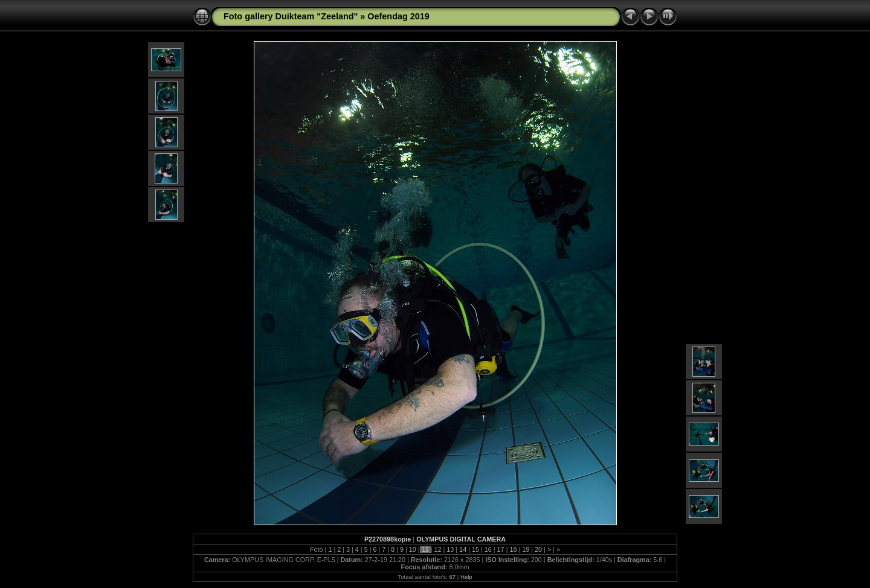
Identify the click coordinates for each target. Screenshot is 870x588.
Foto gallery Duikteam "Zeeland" (291, 16)
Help (466, 577)
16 (488, 549)
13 (450, 549)
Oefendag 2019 (398, 16)
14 (463, 549)
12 (437, 549)
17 (501, 549)
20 (538, 549)
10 (413, 549)
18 (513, 549)
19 (526, 549)
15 (475, 549)
